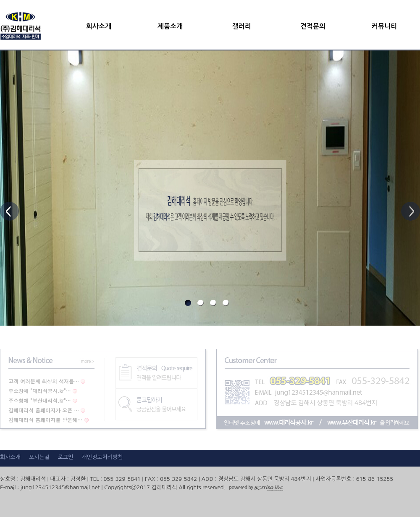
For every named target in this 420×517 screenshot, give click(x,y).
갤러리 (241, 26)
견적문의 (313, 26)
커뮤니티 (384, 26)
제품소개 (170, 26)
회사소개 (99, 26)
